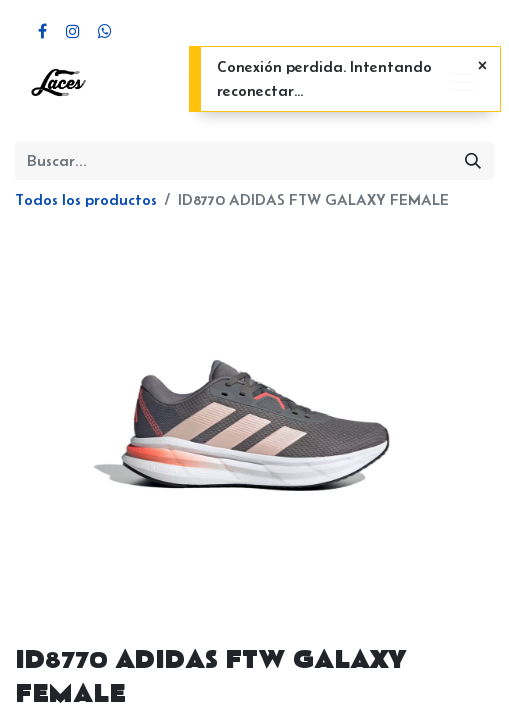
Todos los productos (86, 199)
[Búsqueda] (473, 161)
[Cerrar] (482, 66)
